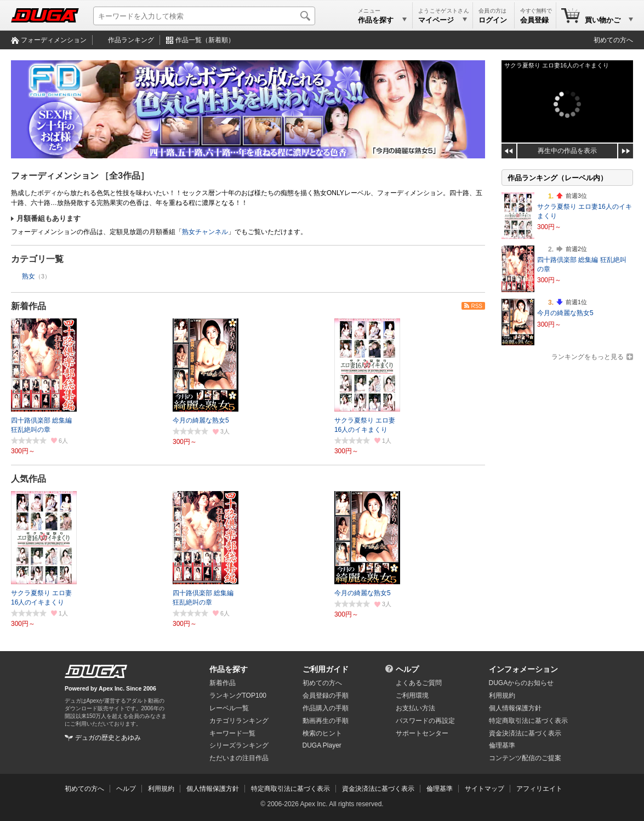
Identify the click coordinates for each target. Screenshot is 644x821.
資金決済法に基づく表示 (378, 789)
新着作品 (29, 306)
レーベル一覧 (229, 708)
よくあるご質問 (419, 683)
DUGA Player (322, 745)
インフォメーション (523, 669)
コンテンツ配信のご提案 (525, 758)
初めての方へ (613, 40)
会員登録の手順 (326, 695)
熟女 (29, 276)
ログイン (493, 20)
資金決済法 (525, 733)
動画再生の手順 (326, 721)
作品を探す (229, 669)
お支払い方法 (415, 708)
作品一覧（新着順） (205, 40)
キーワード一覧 (232, 733)
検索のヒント (322, 733)
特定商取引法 (528, 721)
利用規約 (502, 695)
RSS (477, 306)
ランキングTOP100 (238, 695)
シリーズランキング (239, 745)
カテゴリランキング (239, 721)
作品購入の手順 (326, 708)
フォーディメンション (54, 40)
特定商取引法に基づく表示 (290, 789)
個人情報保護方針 (515, 708)
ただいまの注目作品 (239, 758)
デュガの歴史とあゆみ (108, 738)
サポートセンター (422, 733)
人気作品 (29, 479)
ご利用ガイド (326, 669)
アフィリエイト (539, 789)
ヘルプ (407, 669)
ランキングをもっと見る (588, 357)
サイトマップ (485, 789)
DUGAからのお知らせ (522, 683)
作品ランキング (131, 40)
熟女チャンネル (205, 232)
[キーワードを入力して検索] (204, 16)
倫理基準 (502, 745)
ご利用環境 (412, 695)
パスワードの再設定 (425, 721)
